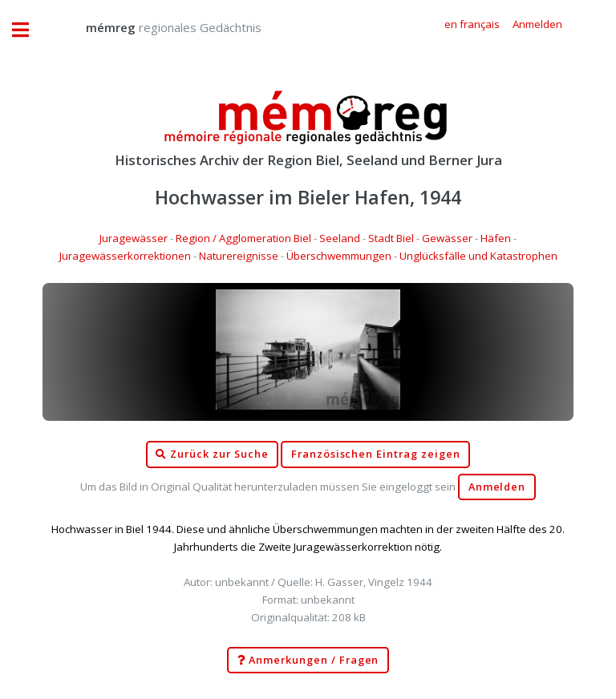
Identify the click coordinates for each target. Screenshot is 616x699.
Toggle (29, 30)
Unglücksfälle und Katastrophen (478, 256)
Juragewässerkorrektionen (125, 256)
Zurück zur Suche (212, 455)
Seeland (340, 238)
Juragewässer (134, 238)
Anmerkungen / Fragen (308, 661)
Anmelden (497, 487)
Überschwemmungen (339, 256)
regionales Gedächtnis (158, 27)
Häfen (496, 238)
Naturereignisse (239, 256)
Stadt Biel (391, 238)
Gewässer (447, 238)
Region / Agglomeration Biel (243, 238)
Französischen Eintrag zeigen (376, 454)
